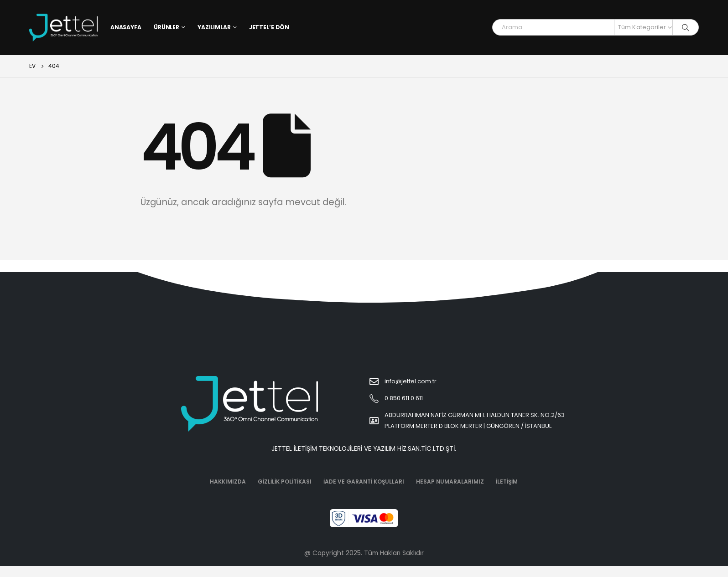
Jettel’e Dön (269, 27)
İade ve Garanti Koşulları (364, 482)
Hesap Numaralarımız (450, 482)
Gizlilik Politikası (285, 482)
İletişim (507, 482)
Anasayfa (126, 27)
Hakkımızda (228, 482)
